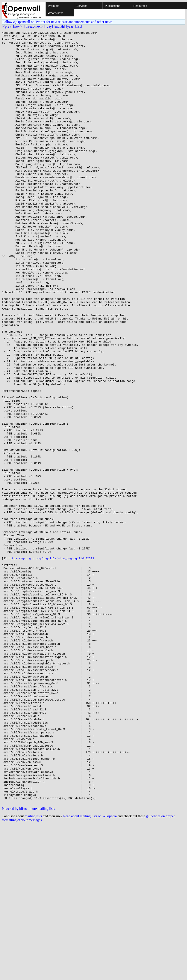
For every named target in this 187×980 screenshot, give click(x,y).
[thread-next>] (34, 26)
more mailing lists (42, 963)
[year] (70, 26)
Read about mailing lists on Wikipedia (90, 970)
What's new (55, 13)
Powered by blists (14, 963)
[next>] (18, 26)
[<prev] (7, 26)
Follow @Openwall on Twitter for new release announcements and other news (57, 22)
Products (54, 6)
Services (82, 6)
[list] (78, 26)
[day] (49, 26)
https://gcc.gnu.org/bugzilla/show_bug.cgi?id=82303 (51, 664)
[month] (60, 26)
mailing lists (33, 970)
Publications (113, 6)
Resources (140, 6)
